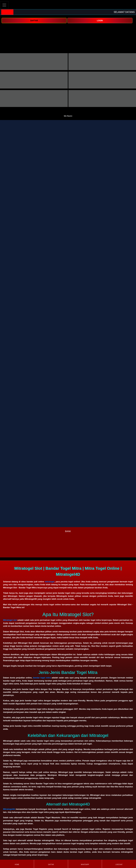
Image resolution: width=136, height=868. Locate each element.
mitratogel (50, 582)
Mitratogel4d (9, 809)
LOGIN (100, 21)
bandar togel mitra (42, 678)
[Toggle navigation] (4, 5)
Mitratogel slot (10, 620)
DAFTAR (34, 21)
